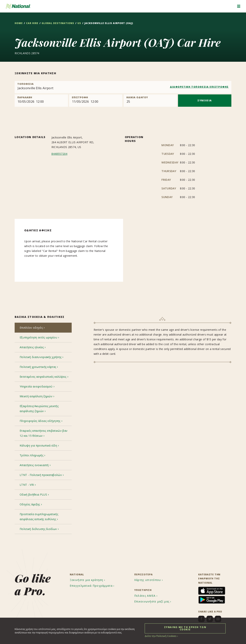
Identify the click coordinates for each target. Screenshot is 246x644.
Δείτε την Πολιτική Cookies (160, 636)
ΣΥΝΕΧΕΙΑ (205, 100)
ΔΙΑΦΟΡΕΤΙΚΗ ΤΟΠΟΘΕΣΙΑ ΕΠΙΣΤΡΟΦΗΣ (199, 87)
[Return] (96, 101)
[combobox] (123, 87)
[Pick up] (41, 101)
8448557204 (59, 154)
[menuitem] (88, 558)
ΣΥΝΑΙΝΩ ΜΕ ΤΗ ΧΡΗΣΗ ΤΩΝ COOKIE (185, 628)
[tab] (43, 328)
